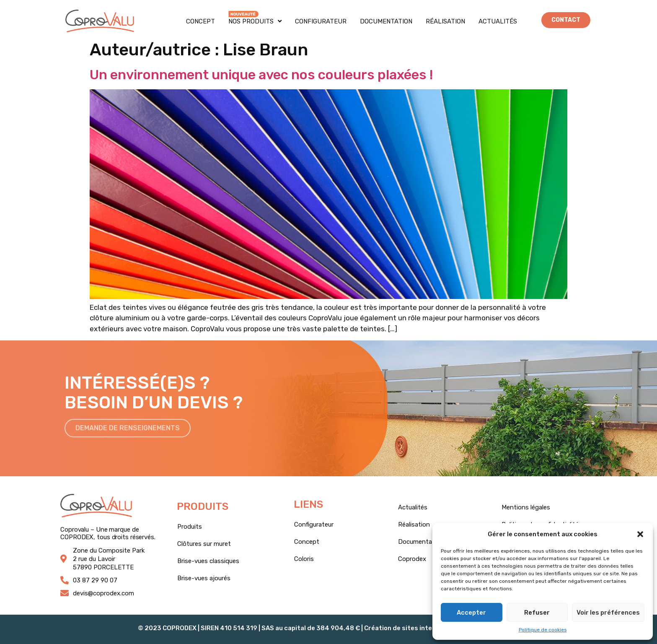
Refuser (537, 613)
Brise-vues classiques (208, 561)
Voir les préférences (608, 613)
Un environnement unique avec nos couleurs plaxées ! (261, 75)
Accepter (471, 613)
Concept (200, 21)
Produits (190, 527)
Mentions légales (526, 507)
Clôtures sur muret (204, 544)
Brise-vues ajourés (204, 578)
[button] (640, 534)
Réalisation (445, 21)
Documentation (386, 21)
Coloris (304, 559)
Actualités (498, 21)
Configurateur (321, 21)
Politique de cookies (543, 630)
